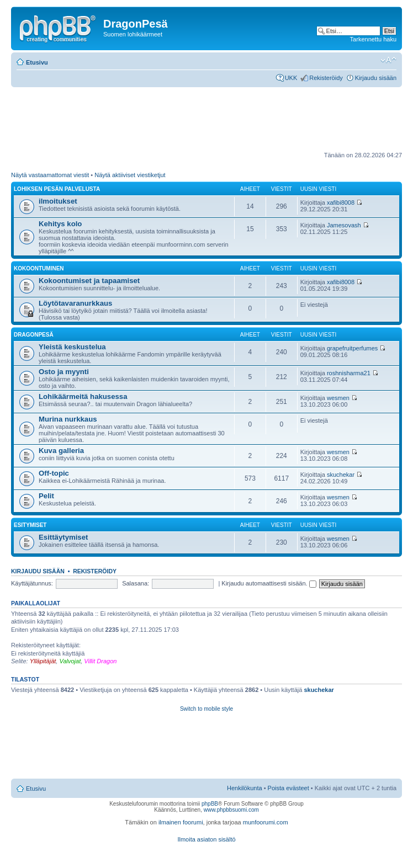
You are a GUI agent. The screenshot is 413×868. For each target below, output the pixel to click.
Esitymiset (30, 525)
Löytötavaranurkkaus (75, 303)
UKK (291, 78)
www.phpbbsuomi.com (231, 810)
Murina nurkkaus (68, 419)
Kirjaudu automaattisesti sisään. (269, 583)
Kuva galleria (61, 451)
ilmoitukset (58, 201)
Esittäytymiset (63, 537)
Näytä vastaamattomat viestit (50, 175)
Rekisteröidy (326, 78)
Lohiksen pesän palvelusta (57, 189)
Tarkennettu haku (373, 39)
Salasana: (136, 583)
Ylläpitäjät (43, 661)
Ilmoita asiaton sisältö (206, 839)
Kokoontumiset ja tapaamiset (89, 281)
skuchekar (341, 475)
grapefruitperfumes (352, 348)
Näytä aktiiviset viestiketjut (130, 175)
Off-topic (54, 473)
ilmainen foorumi (181, 822)
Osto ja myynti (64, 372)
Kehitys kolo (60, 224)
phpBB (210, 804)
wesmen (338, 398)
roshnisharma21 (349, 373)
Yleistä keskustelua (72, 347)
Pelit (46, 496)
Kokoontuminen (39, 268)
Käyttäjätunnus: (32, 583)
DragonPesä (34, 335)
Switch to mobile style (206, 709)
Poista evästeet (288, 788)
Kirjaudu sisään (376, 78)
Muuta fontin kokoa (388, 60)
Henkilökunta (245, 788)
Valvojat (70, 661)
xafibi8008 (341, 203)
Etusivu (37, 62)
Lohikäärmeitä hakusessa (83, 396)
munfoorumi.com (266, 822)
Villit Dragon (100, 661)
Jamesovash (344, 225)
